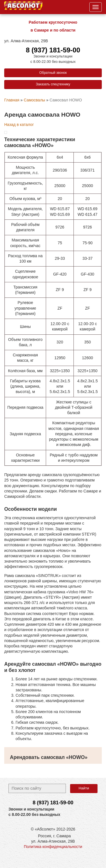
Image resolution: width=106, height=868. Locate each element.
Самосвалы (34, 100)
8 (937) (53, 803)
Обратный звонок (53, 73)
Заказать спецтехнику (53, 84)
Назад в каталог (19, 125)
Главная (12, 100)
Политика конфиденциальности (53, 847)
